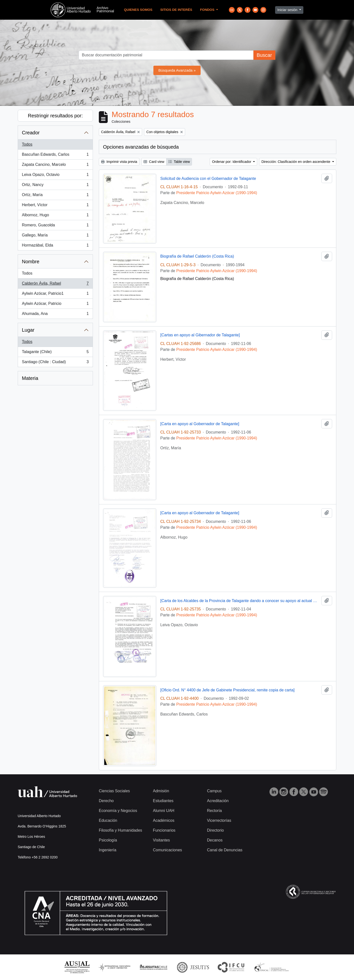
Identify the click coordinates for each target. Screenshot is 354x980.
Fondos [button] (208, 10)
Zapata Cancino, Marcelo (55, 166)
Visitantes (161, 840)
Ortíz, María (55, 196)
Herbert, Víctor (55, 206)
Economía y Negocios (118, 811)
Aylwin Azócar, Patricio (55, 305)
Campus (214, 791)
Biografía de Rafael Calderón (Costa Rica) (197, 256)
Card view (154, 162)
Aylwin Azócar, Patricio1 (55, 295)
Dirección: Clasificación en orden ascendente (296, 162)
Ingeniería (108, 850)
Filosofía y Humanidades (120, 830)
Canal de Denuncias (225, 850)
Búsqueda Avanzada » (177, 70)
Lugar (28, 330)
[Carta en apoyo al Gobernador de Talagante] (200, 424)
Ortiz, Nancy (55, 186)
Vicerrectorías (219, 820)
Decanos (215, 840)
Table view (179, 162)
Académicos (164, 820)
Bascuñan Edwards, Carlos (55, 156)
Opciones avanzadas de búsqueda (141, 147)
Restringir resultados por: (55, 116)
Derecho (106, 801)
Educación (108, 820)
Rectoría (214, 811)
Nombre (31, 262)
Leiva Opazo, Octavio (55, 176)
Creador (31, 133)
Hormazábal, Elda (55, 246)
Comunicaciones (167, 850)
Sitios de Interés (176, 10)
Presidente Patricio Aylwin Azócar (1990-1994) (217, 193)
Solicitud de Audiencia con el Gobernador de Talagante (208, 179)
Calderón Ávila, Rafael (55, 284)
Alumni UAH (164, 811)
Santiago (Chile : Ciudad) (55, 363)
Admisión (161, 791)
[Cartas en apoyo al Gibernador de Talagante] (200, 335)
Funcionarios (164, 830)
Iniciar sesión (288, 10)
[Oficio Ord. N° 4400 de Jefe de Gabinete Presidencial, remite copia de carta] (227, 690)
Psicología (108, 840)
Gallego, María (55, 236)
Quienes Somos (138, 10)
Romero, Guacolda (55, 226)
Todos (27, 144)
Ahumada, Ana (55, 315)
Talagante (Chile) (55, 353)
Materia (30, 378)
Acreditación (218, 801)
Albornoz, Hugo (55, 216)
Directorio (215, 830)
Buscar (264, 55)
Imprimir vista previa (119, 162)
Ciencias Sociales (114, 791)
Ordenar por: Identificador (232, 162)
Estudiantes (163, 801)
